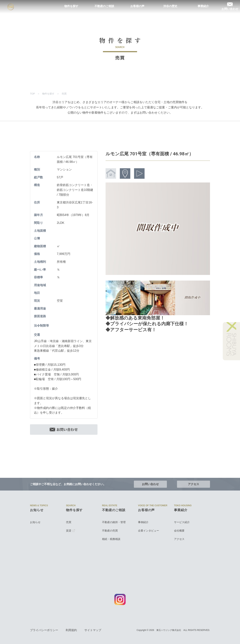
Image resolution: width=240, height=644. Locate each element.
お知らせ (35, 522)
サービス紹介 (182, 522)
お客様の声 (137, 6)
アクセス (193, 484)
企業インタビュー (148, 531)
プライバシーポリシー (44, 630)
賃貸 (70, 531)
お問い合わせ (230, 6)
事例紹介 (143, 522)
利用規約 (71, 630)
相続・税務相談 (111, 539)
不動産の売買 (110, 531)
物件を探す (71, 6)
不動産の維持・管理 (114, 522)
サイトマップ (93, 630)
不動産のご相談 (104, 6)
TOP (32, 94)
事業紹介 (203, 6)
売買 (69, 522)
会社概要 (179, 531)
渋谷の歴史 (170, 6)
